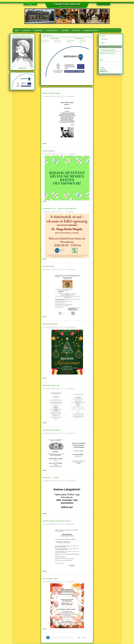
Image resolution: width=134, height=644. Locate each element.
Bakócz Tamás (22, 68)
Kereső (103, 43)
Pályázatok (76, 30)
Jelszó (101, 60)
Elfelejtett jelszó (104, 72)
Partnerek (65, 30)
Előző (15, 69)
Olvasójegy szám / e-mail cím (107, 53)
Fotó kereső (104, 39)
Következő (28, 69)
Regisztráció (103, 70)
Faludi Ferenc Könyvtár (67, 4)
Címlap (17, 30)
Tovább (44, 144)
